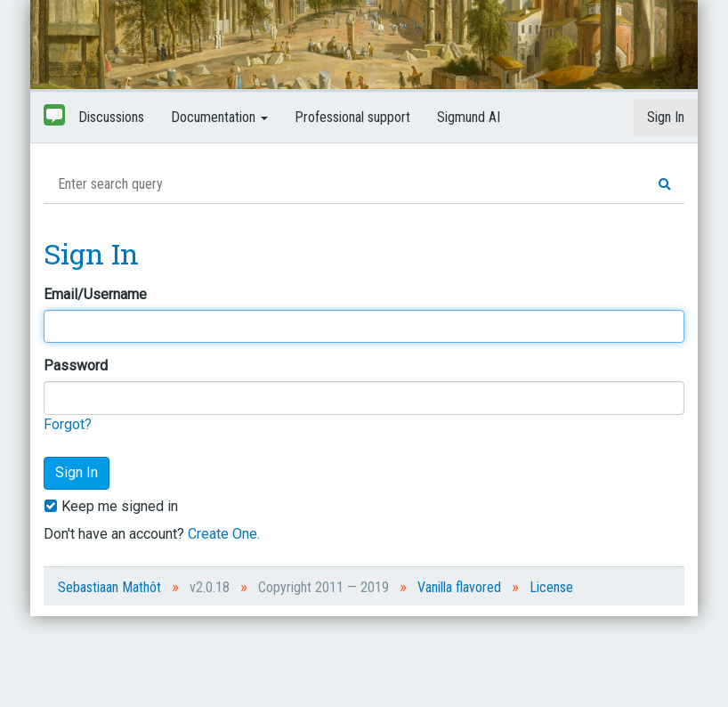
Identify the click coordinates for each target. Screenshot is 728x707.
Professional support (352, 117)
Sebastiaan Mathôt (109, 587)
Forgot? (68, 424)
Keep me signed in (111, 506)
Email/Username (95, 294)
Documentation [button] (219, 117)
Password (76, 366)
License (551, 587)
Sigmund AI (469, 117)
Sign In (666, 117)
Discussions (111, 117)
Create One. (224, 534)
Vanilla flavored (459, 587)
